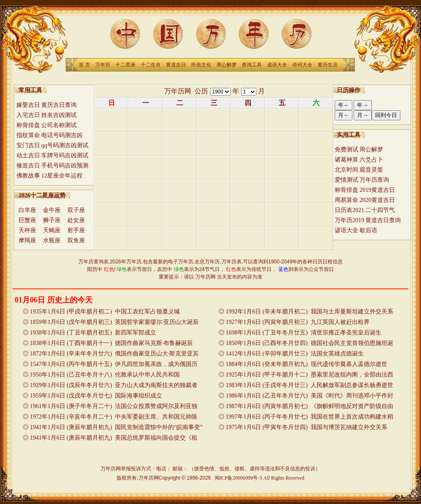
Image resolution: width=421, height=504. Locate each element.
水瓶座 (52, 240)
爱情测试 (346, 180)
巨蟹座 (27, 220)
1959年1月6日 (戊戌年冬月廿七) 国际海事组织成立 (96, 396)
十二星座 (125, 65)
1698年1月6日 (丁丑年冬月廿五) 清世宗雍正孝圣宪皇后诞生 (304, 333)
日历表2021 (349, 210)
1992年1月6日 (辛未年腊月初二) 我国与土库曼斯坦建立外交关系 (309, 312)
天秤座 (27, 230)
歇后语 (368, 230)
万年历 (103, 65)
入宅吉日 (28, 115)
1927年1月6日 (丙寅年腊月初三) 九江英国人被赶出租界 (298, 322)
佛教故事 (28, 176)
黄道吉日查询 (383, 220)
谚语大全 (346, 230)
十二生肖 (151, 65)
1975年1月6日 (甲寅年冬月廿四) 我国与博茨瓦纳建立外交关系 (306, 427)
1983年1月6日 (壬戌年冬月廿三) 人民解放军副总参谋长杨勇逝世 (309, 385)
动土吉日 (28, 155)
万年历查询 (374, 180)
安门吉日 (28, 145)
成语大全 (277, 65)
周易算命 (346, 200)
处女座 (76, 220)
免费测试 (346, 150)
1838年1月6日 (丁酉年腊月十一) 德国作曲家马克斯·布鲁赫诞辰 (111, 343)
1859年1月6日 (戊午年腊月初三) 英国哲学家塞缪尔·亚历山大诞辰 (114, 322)
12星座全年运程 (62, 176)
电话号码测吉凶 (62, 135)
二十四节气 (380, 210)
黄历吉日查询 (59, 105)
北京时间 (346, 170)
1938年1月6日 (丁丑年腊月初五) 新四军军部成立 (93, 333)
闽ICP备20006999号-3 (238, 478)
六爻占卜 (371, 160)
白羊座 (27, 210)
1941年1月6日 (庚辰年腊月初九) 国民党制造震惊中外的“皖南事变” (116, 427)
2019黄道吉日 (377, 190)
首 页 (84, 65)
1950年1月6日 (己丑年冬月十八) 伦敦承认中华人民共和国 (105, 375)
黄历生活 (328, 65)
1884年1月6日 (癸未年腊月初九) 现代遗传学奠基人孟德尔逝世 (306, 364)
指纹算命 (28, 135)
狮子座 (52, 220)
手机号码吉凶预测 (65, 166)
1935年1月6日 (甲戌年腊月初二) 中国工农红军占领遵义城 (105, 312)
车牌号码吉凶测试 (65, 155)
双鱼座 (76, 240)
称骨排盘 (28, 125)
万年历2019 (349, 220)
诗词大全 (302, 65)
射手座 (76, 230)
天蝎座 (52, 230)
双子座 (76, 210)
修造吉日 (28, 166)
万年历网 (178, 91)
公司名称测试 (59, 125)
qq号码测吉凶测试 (65, 145)
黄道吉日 (176, 65)
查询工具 (252, 65)
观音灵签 (371, 170)
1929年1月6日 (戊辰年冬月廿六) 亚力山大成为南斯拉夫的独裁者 (114, 385)
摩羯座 (27, 240)
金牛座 (52, 210)
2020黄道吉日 (377, 200)
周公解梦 (226, 65)
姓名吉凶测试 (59, 115)
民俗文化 (201, 65)
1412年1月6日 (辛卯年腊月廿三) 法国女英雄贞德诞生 (295, 354)
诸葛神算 (346, 160)
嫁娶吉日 (28, 105)
